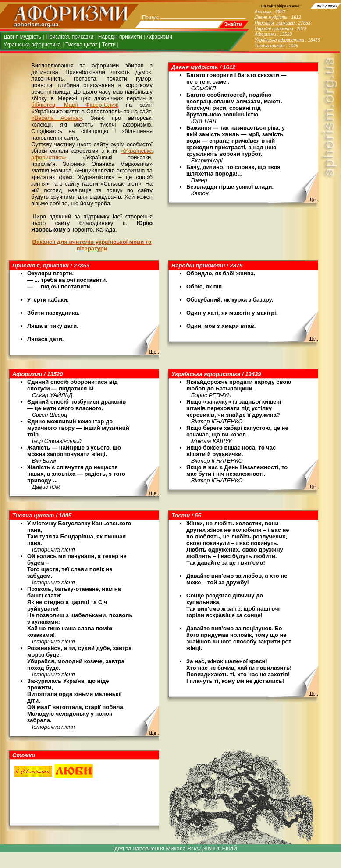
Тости (109, 45)
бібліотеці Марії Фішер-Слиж (75, 105)
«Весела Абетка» (57, 118)
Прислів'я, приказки (69, 37)
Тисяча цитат (81, 45)
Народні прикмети (120, 37)
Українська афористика (32, 45)
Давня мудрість (22, 37)
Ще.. (313, 200)
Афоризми (159, 37)
